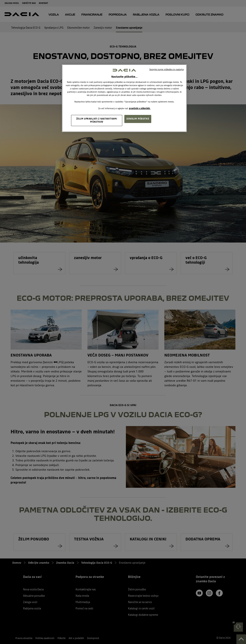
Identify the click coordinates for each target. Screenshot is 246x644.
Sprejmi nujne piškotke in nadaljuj (167, 69)
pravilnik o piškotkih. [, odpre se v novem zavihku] (140, 108)
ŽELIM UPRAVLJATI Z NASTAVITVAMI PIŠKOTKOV (97, 120)
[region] (124, 98)
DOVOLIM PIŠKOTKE (138, 119)
